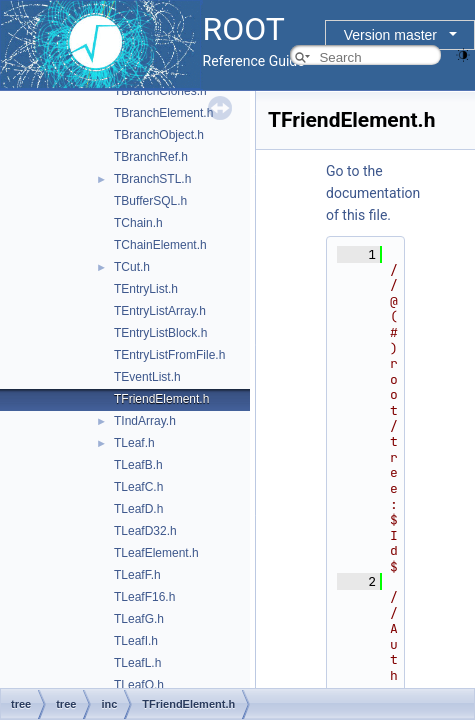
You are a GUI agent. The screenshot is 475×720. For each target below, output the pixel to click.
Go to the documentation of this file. (373, 193)
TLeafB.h (138, 465)
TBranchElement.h (163, 113)
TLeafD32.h (145, 531)
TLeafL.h (137, 663)
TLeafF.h (137, 575)
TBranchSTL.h (152, 179)
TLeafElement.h (156, 553)
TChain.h (138, 223)
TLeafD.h (138, 509)
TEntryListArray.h (160, 311)
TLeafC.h (138, 487)
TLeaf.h (134, 443)
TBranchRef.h (151, 157)
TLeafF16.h (144, 597)
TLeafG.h (139, 619)
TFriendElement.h (161, 399)
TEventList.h (147, 377)
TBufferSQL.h (150, 201)
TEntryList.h (146, 289)
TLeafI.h (136, 641)
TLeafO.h (139, 685)
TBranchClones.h (160, 91)
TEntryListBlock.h (160, 333)
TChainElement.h (160, 245)
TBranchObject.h (159, 135)
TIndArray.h (145, 421)
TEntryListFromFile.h (169, 355)
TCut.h (132, 267)
